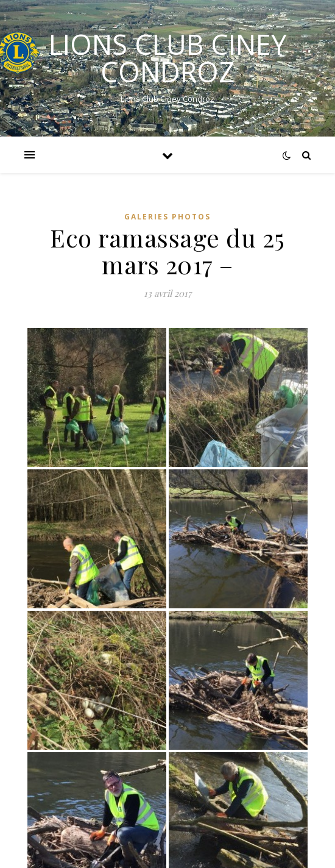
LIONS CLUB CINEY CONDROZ (167, 58)
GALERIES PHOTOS (167, 217)
